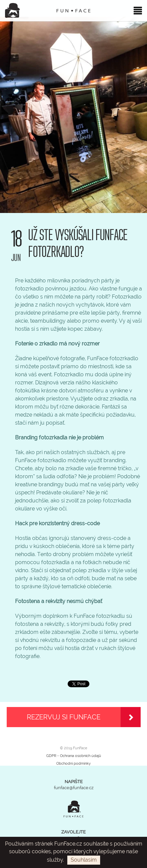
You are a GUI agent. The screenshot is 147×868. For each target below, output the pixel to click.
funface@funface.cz (74, 788)
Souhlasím (84, 860)
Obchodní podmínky (73, 764)
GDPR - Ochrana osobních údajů (74, 756)
